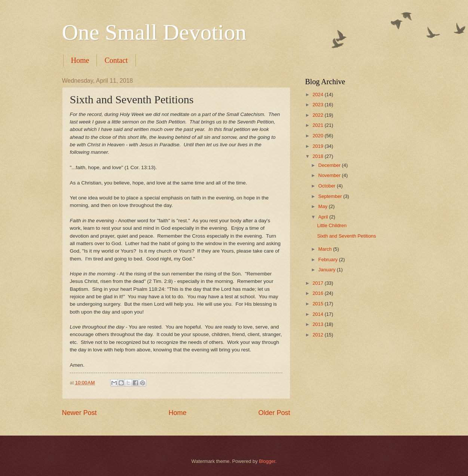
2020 (318, 136)
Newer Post (79, 413)
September (331, 196)
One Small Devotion (154, 32)
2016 (318, 293)
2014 (318, 314)
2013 (318, 324)
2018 (318, 156)
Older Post (274, 413)
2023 (318, 105)
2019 (318, 146)
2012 (318, 335)
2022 (318, 115)
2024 (318, 94)
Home (80, 60)
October (328, 186)
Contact (116, 60)
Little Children (332, 225)
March (326, 249)
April (324, 217)
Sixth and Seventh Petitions (347, 236)
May (324, 206)
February (329, 260)
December (330, 165)
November (330, 175)
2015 (318, 304)
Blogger (267, 461)
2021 (318, 125)
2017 (318, 283)
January (328, 270)
